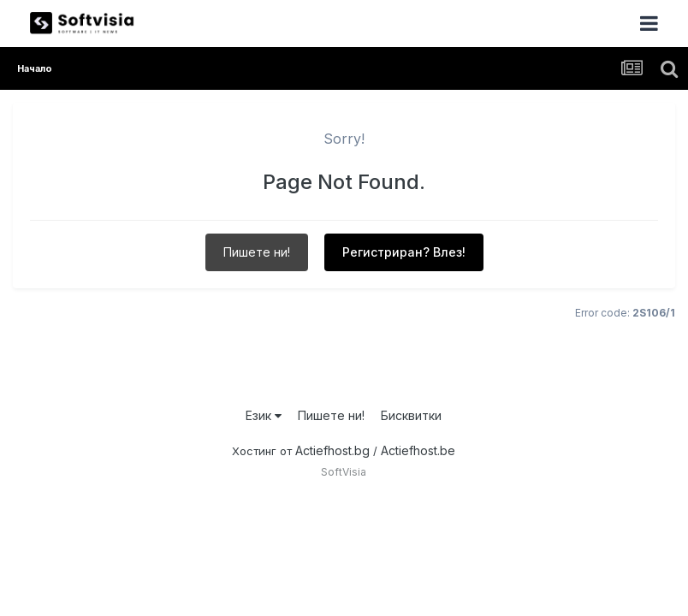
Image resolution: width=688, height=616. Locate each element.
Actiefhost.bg (332, 450)
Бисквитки (411, 415)
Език (264, 415)
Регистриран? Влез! (404, 252)
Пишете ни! (257, 252)
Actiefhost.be (418, 450)
